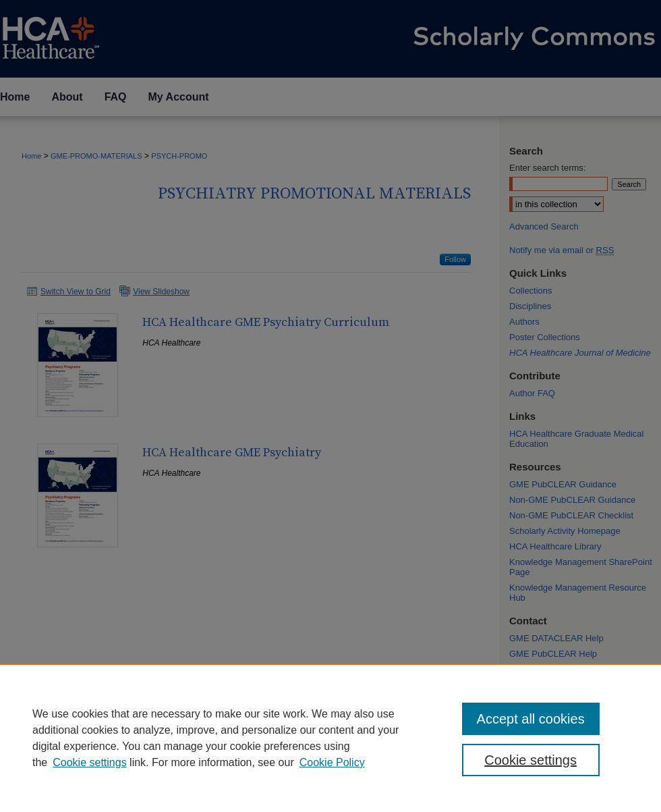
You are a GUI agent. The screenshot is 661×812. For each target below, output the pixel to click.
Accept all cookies (531, 719)
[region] (330, 738)
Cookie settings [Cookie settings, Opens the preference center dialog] (530, 760)
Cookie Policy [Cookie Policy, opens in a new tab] (332, 762)
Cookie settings (89, 762)
